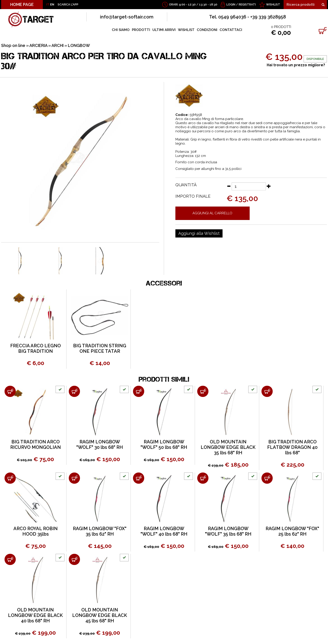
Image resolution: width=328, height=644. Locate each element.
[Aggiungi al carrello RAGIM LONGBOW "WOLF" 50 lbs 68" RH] (139, 391)
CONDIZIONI (207, 30)
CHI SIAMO (121, 30)
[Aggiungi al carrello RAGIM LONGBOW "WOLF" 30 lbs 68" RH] (74, 391)
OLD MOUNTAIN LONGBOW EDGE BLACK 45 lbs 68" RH (100, 615)
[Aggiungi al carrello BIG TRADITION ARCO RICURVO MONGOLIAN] (10, 391)
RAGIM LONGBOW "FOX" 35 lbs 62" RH (100, 531)
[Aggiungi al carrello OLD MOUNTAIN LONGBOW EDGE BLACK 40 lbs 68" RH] (10, 559)
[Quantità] (249, 186)
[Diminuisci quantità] (229, 186)
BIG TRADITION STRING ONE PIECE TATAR (100, 348)
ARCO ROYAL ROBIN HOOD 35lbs (36, 531)
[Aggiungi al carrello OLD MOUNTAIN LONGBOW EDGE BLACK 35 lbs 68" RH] (203, 391)
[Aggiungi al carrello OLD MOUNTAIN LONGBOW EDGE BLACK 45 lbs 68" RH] (74, 559)
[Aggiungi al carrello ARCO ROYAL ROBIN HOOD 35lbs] (10, 478)
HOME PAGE (22, 4)
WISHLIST (273, 4)
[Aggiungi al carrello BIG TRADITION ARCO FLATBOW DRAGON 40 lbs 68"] (267, 391)
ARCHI (58, 45)
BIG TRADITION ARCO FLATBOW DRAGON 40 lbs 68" (292, 447)
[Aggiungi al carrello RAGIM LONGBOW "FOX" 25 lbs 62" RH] (267, 478)
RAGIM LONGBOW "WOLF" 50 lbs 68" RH (164, 445)
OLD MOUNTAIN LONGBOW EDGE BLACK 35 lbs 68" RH (228, 447)
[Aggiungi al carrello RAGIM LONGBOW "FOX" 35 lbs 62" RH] (74, 478)
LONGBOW (79, 45)
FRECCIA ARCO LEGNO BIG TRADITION (36, 348)
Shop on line (13, 45)
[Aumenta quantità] (269, 186)
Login (231, 4)
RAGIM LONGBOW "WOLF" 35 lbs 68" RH (228, 531)
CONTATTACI (231, 30)
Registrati (247, 4)
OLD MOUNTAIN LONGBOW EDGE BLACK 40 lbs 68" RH (35, 615)
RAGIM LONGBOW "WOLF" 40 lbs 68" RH (164, 531)
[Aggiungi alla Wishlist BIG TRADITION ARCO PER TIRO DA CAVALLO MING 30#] (199, 233)
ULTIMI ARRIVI (164, 30)
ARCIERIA (38, 45)
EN (52, 4)
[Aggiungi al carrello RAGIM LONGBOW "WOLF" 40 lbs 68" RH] (139, 478)
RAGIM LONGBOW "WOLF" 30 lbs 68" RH (100, 445)
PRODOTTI (141, 30)
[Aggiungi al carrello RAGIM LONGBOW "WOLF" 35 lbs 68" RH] (203, 478)
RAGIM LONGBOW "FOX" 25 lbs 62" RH (292, 531)
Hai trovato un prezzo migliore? (296, 65)
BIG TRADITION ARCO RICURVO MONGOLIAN (36, 445)
